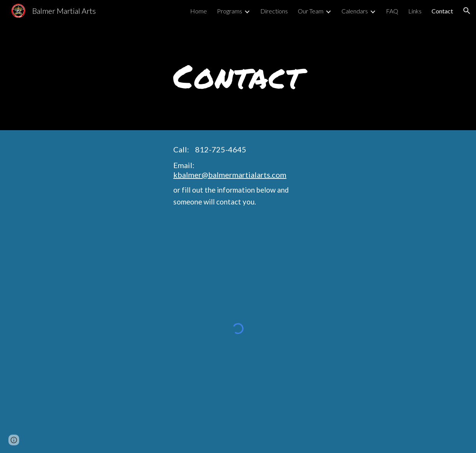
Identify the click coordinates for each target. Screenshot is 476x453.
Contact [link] (442, 11)
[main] (238, 76)
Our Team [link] (311, 11)
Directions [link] (274, 11)
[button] (467, 11)
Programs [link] (230, 11)
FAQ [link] (392, 11)
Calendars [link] (355, 11)
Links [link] (415, 11)
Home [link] (199, 11)
